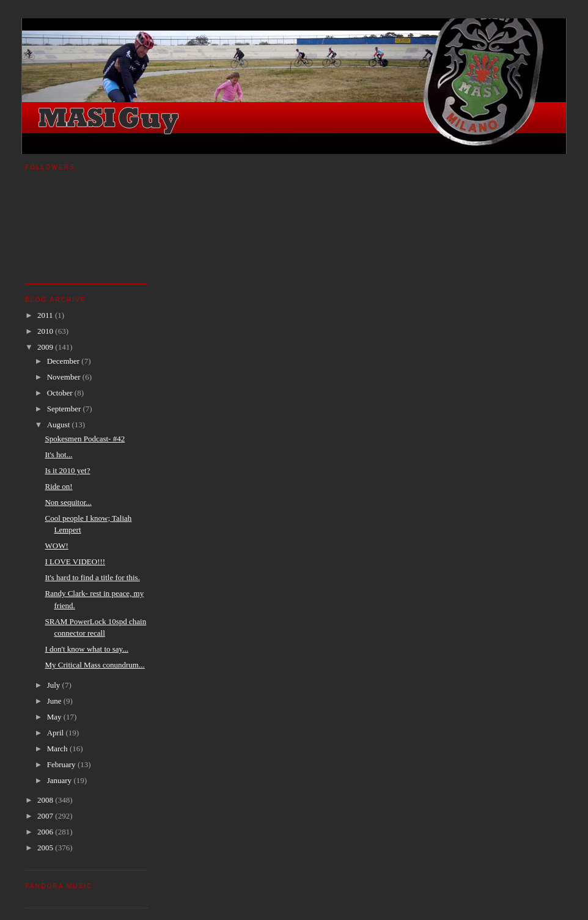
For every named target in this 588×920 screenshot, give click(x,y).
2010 (46, 331)
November (65, 377)
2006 (46, 832)
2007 (46, 816)
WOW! (56, 546)
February (62, 764)
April (57, 733)
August (60, 425)
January (61, 780)
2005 (46, 848)
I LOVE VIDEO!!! (75, 561)
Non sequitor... (68, 502)
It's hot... (58, 454)
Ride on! (58, 486)
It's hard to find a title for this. (92, 577)
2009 (46, 347)
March (58, 749)
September (65, 409)
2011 (46, 315)
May (55, 717)
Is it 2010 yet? (67, 470)
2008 (46, 800)
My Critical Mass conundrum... (94, 665)
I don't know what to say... (86, 649)
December (64, 361)
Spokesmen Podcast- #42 (85, 439)
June (55, 701)
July (55, 685)
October (61, 393)
